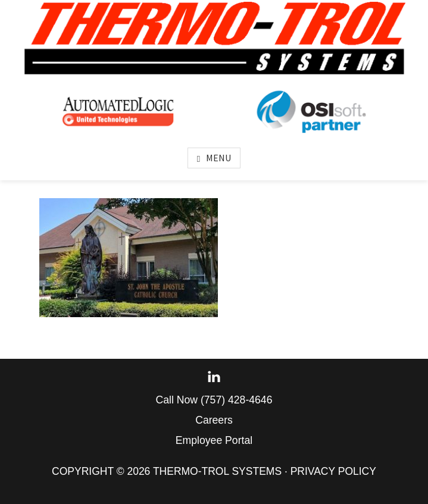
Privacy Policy (333, 471)
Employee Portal (214, 440)
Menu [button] (218, 158)
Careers (214, 420)
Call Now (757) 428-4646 (214, 400)
